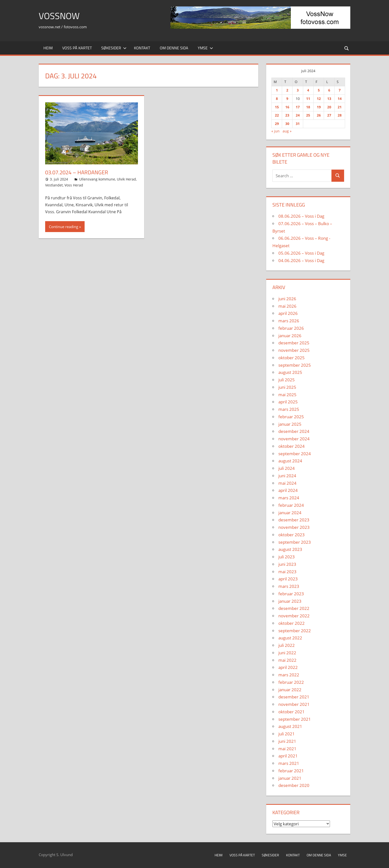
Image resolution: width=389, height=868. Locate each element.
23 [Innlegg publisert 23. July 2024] (287, 115)
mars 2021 (289, 763)
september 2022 (295, 631)
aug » (287, 131)
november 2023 (294, 527)
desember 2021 (294, 697)
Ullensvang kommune (97, 179)
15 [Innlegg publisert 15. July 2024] (277, 107)
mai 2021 (287, 749)
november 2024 (294, 439)
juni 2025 (287, 387)
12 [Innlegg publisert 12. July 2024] (319, 99)
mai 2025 (287, 395)
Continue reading (64, 227)
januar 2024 (290, 513)
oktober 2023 (292, 535)
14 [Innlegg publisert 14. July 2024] (340, 99)
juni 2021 (287, 741)
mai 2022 (287, 660)
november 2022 (294, 616)
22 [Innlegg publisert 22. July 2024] (277, 115)
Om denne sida (174, 48)
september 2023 (295, 542)
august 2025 (290, 372)
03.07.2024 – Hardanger (77, 172)
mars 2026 (289, 321)
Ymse (205, 48)
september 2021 (295, 719)
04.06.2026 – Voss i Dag (301, 260)
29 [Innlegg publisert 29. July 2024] (277, 124)
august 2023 (290, 549)
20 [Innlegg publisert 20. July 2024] (329, 107)
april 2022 (288, 667)
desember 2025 (294, 343)
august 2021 (290, 726)
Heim (48, 48)
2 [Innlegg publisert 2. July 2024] (287, 90)
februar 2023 (291, 594)
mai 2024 (287, 483)
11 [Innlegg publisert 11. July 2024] (308, 99)
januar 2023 (290, 601)
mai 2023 (287, 572)
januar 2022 (290, 690)
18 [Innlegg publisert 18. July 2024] (308, 107)
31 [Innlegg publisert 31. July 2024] (298, 124)
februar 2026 (291, 328)
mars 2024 (289, 498)
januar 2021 (290, 778)
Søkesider (114, 48)
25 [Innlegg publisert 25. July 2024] (308, 115)
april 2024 (288, 490)
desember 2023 (294, 520)
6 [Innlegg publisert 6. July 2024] (329, 90)
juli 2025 (287, 380)
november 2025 (294, 350)
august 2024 (290, 461)
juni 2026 (287, 299)
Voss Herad (74, 185)
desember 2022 (294, 608)
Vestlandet (54, 185)
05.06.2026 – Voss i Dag (301, 253)
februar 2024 (291, 505)
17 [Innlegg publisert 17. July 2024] (298, 107)
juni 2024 (287, 476)
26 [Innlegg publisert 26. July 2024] (319, 115)
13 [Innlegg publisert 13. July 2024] (329, 99)
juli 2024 (287, 468)
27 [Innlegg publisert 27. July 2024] (329, 115)
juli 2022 (287, 645)
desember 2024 (294, 431)
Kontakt (142, 48)
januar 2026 (290, 336)
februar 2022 (291, 682)
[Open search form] (347, 48)
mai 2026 (287, 306)
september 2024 (295, 454)
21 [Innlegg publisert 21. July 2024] (340, 107)
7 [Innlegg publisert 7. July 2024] (340, 90)
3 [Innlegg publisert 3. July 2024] (298, 90)
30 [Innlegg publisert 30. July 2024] (287, 124)
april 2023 (288, 579)
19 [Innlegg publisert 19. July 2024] (319, 107)
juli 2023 (287, 557)
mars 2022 (289, 675)
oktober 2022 (292, 623)
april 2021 (288, 756)
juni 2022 (287, 653)
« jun (276, 131)
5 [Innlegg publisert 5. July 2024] (319, 90)
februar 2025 (291, 417)
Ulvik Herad (126, 179)
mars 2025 (289, 409)
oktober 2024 (292, 446)
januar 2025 (290, 424)
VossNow (59, 16)
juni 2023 (287, 564)
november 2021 (294, 704)
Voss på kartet (77, 48)
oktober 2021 (292, 712)
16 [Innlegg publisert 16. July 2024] (287, 107)
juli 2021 (287, 734)
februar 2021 (291, 771)
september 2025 (295, 365)
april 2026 (288, 313)
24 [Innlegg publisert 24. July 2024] (298, 115)
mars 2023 (289, 586)
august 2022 (290, 638)
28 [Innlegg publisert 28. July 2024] (340, 115)
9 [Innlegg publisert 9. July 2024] (287, 99)
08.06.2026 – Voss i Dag (301, 216)
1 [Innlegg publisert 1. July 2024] (277, 90)
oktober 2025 (292, 358)
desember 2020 (294, 785)
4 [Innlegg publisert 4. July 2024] (308, 90)
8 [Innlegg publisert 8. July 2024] (277, 99)
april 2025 (288, 402)
